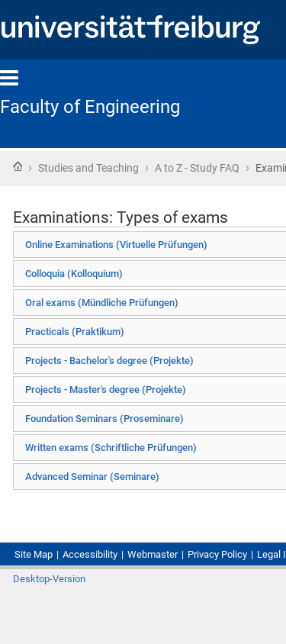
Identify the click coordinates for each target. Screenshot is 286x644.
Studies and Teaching (88, 168)
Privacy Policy (217, 554)
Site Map (34, 554)
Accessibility (90, 554)
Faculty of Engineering (90, 107)
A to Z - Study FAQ (197, 168)
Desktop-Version (49, 579)
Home (18, 166)
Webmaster (153, 554)
